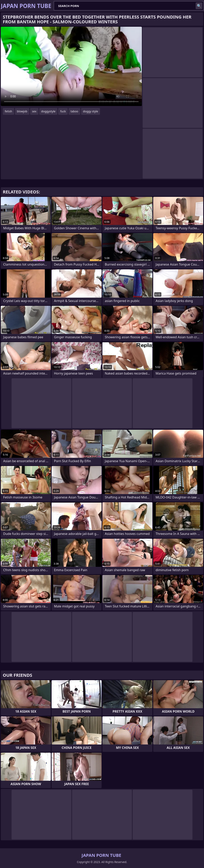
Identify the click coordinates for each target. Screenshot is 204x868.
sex (34, 111)
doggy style (91, 111)
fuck (63, 111)
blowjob (22, 111)
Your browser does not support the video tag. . (71, 66)
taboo (74, 111)
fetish (8, 111)
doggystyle (48, 111)
